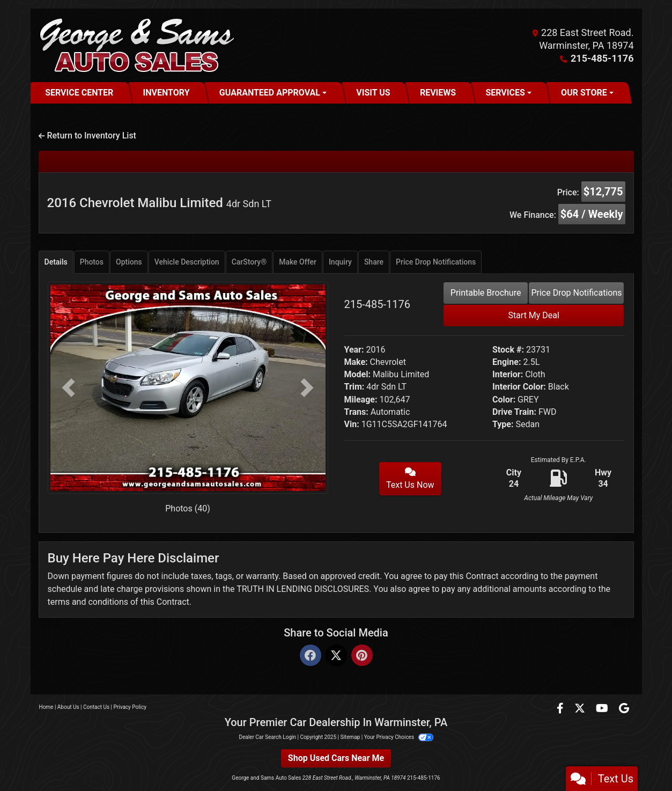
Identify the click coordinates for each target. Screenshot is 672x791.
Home (46, 707)
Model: (357, 374)
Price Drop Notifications (576, 293)
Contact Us (96, 707)
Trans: (356, 412)
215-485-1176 (602, 58)
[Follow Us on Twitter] (581, 709)
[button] (69, 388)
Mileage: (361, 400)
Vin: (352, 424)
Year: (354, 350)
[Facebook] (311, 656)
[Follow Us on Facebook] (561, 709)
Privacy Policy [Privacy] (130, 707)
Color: (504, 400)
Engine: (507, 362)
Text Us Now (410, 479)
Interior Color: (519, 387)
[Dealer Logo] (138, 45)
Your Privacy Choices (399, 737)
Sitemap (350, 737)
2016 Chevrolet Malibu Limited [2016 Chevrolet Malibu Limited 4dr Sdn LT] (159, 203)
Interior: (508, 374)
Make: (356, 362)
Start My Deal (534, 315)
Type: (503, 424)
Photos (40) (188, 508)
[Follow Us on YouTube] (603, 709)
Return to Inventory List (87, 136)
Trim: (355, 387)
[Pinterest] (362, 656)
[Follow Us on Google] (624, 709)
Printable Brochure (486, 293)
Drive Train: (514, 412)
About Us (68, 707)
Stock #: (508, 350)
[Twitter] (336, 656)
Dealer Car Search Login (267, 737)
